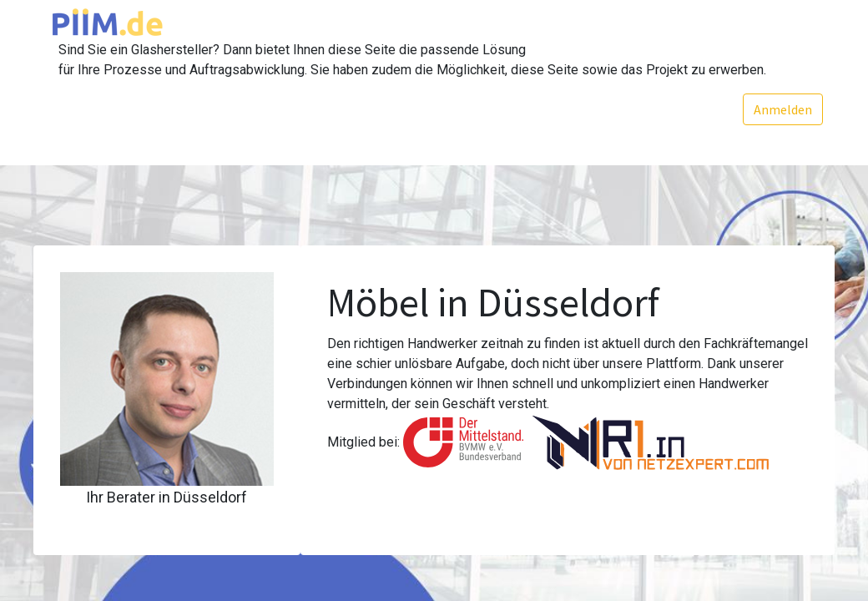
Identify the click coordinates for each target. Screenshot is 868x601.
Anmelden (782, 109)
